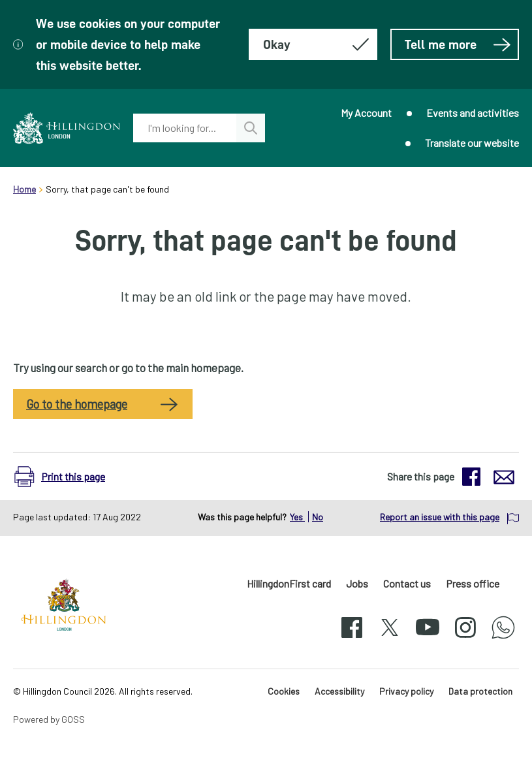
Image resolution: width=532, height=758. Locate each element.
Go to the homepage (77, 404)
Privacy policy (406, 691)
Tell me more (458, 44)
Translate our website (472, 143)
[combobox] (185, 128)
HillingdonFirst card (289, 583)
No (318, 517)
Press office (473, 583)
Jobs (357, 583)
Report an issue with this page (440, 517)
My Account (366, 113)
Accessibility (339, 691)
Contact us (407, 583)
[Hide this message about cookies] (313, 44)
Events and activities (473, 113)
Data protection (480, 691)
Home (24, 189)
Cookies (284, 691)
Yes (297, 517)
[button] (66, 477)
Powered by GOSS (49, 719)
